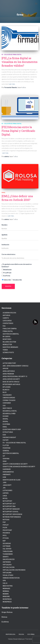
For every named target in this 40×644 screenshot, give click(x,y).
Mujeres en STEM (9, 342)
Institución (5, 245)
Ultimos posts (8, 352)
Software (7, 546)
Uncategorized (9, 559)
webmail (6, 591)
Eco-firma (31, 634)
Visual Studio (8, 575)
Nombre (4, 225)
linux (5, 496)
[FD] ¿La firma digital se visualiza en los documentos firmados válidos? (20, 62)
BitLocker (7, 387)
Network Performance (12, 517)
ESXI (4, 435)
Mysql (5, 498)
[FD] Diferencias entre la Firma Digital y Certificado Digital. (18, 131)
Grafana (6, 459)
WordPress (7, 599)
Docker (6, 416)
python (6, 538)
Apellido (5, 235)
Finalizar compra (10, 329)
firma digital (8, 331)
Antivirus (6, 315)
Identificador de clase (12, 480)
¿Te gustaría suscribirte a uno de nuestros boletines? (17, 265)
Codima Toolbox (9, 400)
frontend (7, 448)
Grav (5, 461)
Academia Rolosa (9, 313)
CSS (4, 406)
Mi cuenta (6, 337)
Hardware (7, 469)
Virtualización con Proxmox (14, 570)
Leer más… (12, 84)
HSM (4, 477)
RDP (4, 541)
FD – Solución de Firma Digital (14, 443)
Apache (5, 368)
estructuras (8, 432)
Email (3, 193)
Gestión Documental (11, 334)
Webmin (6, 594)
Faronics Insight (9, 437)
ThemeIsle (29, 639)
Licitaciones (7, 490)
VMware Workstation (11, 578)
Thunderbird (8, 554)
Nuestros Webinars (10, 347)
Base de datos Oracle (11, 382)
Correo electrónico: (9, 254)
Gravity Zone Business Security (15, 464)
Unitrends (7, 562)
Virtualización (9, 567)
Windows (6, 596)
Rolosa (4, 617)
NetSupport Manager (11, 509)
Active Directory (9, 363)
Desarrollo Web (9, 414)
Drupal (5, 419)
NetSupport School (11, 512)
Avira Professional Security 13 (15, 376)
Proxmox (6, 533)
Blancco (6, 390)
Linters (6, 493)
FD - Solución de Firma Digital (12, 55)
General (6, 451)
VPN (4, 581)
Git (4, 456)
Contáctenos (8, 323)
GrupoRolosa (10, 634)
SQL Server (7, 549)
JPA (4, 488)
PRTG (5, 536)
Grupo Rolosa (7, 612)
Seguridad (7, 543)
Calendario (7, 395)
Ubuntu (6, 557)
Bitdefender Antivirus (11, 384)
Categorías (7, 321)
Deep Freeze (7, 408)
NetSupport (7, 501)
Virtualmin (7, 573)
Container (7, 403)
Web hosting (8, 586)
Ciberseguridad (9, 398)
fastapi (6, 440)
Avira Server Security (11, 379)
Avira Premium (8, 374)
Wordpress (7, 602)
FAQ (4, 326)
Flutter (6, 445)
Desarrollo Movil (10, 411)
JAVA (4, 482)
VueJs (5, 583)
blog (5, 392)
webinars (6, 589)
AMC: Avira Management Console (16, 366)
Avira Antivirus (9, 371)
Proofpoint (7, 530)
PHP (4, 522)
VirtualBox (7, 565)
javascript (7, 485)
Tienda (5, 350)
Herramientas (8, 472)
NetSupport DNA (9, 506)
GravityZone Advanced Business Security (19, 467)
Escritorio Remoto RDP (12, 429)
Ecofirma (6, 424)
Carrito (6, 318)
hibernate (7, 475)
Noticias (6, 520)
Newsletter (7, 345)
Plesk (5, 528)
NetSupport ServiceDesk (12, 514)
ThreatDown (8, 551)
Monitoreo (7, 339)
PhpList (6, 525)
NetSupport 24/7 (9, 504)
